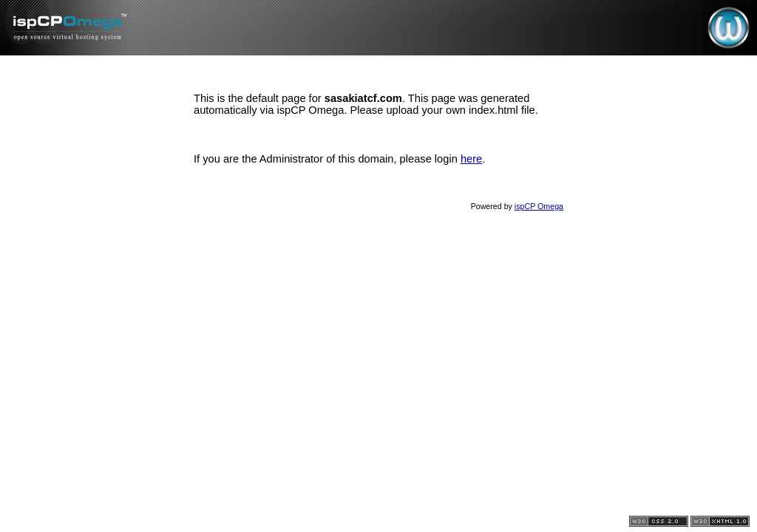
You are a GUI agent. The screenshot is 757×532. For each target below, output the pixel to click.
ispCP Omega (539, 206)
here (471, 159)
